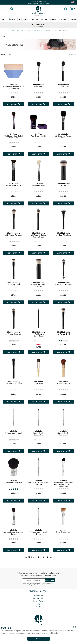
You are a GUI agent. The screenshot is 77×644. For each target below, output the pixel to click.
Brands (26, 19)
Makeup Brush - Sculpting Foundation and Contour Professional (63, 484)
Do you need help (38, 26)
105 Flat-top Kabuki (14, 284)
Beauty (12, 20)
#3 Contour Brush (39, 184)
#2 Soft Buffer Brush (14, 184)
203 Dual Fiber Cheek (14, 383)
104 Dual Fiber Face (63, 234)
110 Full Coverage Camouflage (38, 334)
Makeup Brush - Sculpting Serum (14, 532)
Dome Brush (38, 383)
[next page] (48, 557)
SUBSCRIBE (50, 580)
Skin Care (34, 19)
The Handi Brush (63, 383)
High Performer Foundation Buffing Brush (14, 86)
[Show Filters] (4, 36)
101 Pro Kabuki (63, 184)
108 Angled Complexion (14, 333)
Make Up (53, 19)
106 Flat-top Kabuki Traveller (38, 285)
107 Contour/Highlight (63, 284)
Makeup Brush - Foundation (63, 433)
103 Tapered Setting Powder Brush (38, 235)
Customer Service (38, 591)
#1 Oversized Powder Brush (63, 136)
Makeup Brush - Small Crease (39, 532)
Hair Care (44, 19)
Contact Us (38, 595)
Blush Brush (39, 86)
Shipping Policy (38, 598)
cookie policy (54, 633)
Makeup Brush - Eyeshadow (39, 433)
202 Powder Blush (63, 333)
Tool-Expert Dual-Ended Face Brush (14, 136)
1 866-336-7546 (38, 24)
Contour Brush (63, 86)
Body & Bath (63, 19)
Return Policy (39, 601)
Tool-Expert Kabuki (38, 135)
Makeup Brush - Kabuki (14, 482)
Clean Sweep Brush (63, 531)
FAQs (38, 607)
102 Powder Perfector (14, 234)
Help (38, 604)
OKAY (38, 639)
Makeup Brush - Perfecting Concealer (38, 483)
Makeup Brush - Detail (14, 432)
